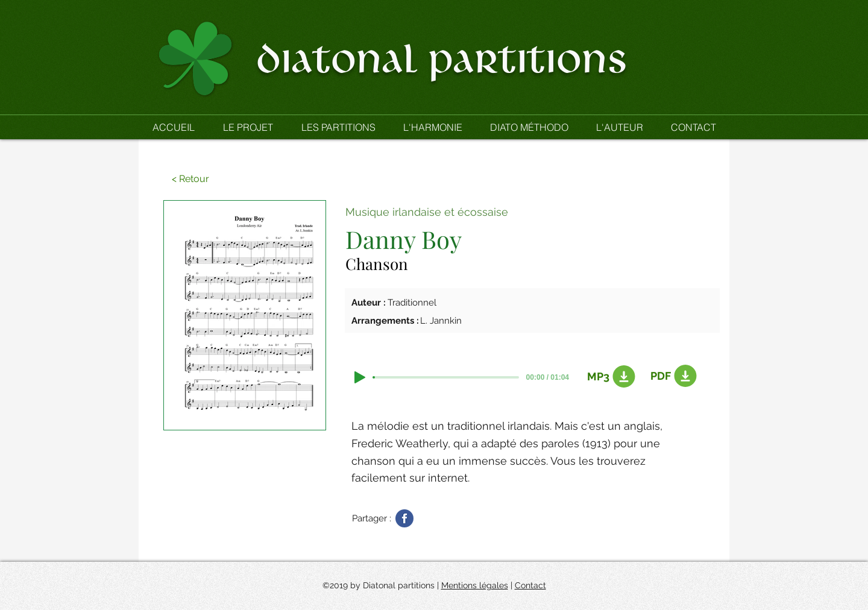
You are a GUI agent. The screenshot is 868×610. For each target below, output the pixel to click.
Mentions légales (475, 585)
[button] (338, 127)
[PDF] (671, 376)
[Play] (360, 377)
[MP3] (608, 377)
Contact (530, 585)
